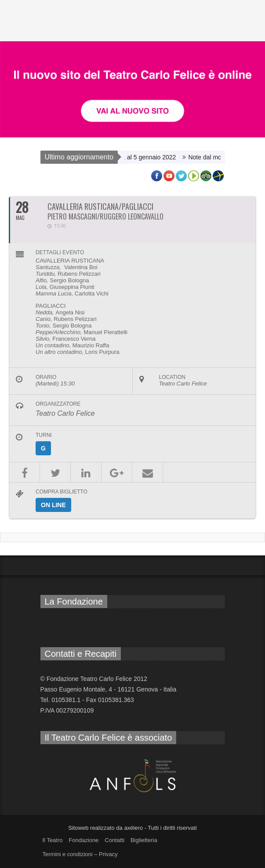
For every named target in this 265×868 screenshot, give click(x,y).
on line (53, 505)
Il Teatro (53, 840)
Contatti (114, 840)
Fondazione (83, 840)
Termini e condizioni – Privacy (80, 854)
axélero (133, 828)
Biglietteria (144, 840)
